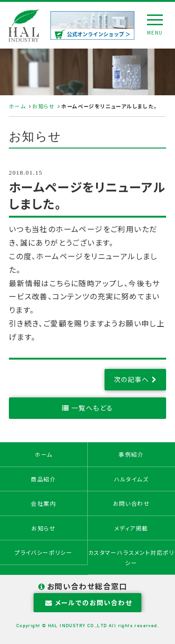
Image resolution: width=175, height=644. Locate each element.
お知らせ (43, 106)
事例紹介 (131, 454)
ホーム (17, 106)
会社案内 (43, 503)
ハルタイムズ (131, 479)
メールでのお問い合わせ (87, 602)
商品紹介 (43, 479)
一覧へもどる (92, 408)
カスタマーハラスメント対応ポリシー (131, 557)
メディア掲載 (131, 528)
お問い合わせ (131, 503)
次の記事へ (132, 379)
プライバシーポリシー (43, 552)
